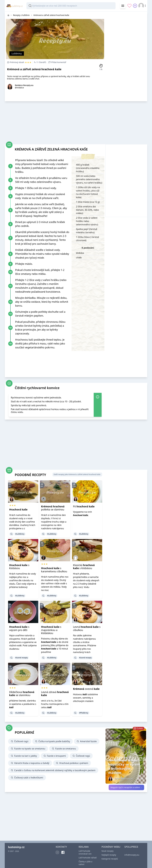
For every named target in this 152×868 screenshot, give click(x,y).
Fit (84, 506)
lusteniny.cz (16, 847)
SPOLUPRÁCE (131, 847)
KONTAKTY (61, 847)
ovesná (86, 689)
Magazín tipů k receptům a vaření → (126, 787)
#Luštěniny (20, 534)
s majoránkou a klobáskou (51, 630)
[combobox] (71, 6)
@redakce (19, 88)
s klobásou (19, 567)
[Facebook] (63, 852)
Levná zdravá (55, 694)
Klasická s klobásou (84, 567)
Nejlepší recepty (109, 855)
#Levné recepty (22, 658)
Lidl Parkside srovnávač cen (85, 852)
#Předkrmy (84, 713)
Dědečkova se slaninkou (22, 694)
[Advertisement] (126, 29)
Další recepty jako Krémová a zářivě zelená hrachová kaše (77, 474)
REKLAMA (84, 847)
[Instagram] (57, 852)
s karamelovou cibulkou (54, 570)
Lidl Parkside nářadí (88, 858)
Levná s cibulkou (87, 628)
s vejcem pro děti (19, 628)
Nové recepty (107, 851)
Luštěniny (17, 54)
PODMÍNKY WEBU (111, 847)
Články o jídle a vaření (85, 863)
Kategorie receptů (110, 859)
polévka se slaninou (53, 508)
